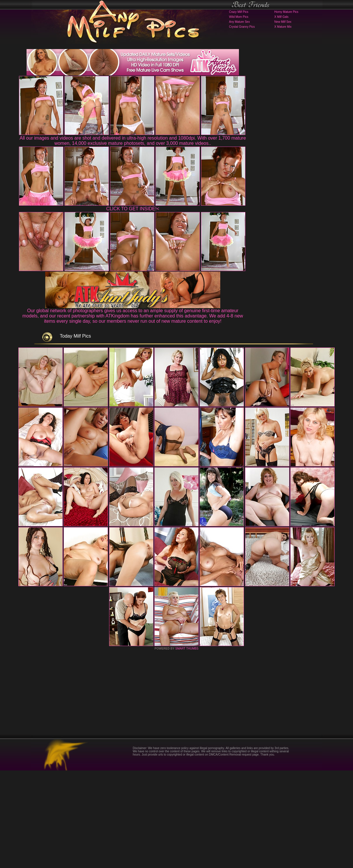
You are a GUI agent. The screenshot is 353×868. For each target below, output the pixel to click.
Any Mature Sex (239, 22)
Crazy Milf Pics (239, 12)
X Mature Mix (283, 27)
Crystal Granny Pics (242, 27)
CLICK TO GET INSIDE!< (133, 209)
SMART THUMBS (187, 746)
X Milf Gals (281, 17)
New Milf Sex (283, 22)
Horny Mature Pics (286, 12)
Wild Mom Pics (239, 17)
